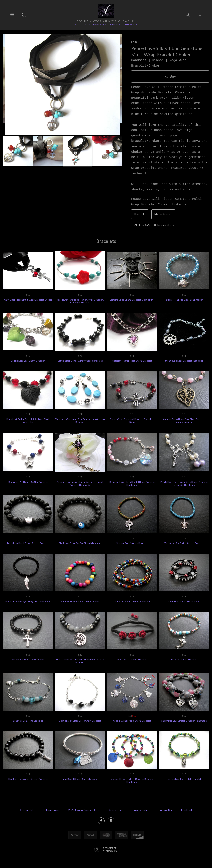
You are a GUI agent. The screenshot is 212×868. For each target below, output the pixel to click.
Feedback (187, 810)
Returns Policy (51, 810)
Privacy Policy (141, 810)
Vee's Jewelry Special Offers (84, 810)
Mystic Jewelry (163, 214)
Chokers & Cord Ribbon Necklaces (154, 225)
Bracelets (140, 214)
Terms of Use (165, 810)
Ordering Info (26, 810)
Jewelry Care (116, 810)
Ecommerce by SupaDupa (110, 850)
